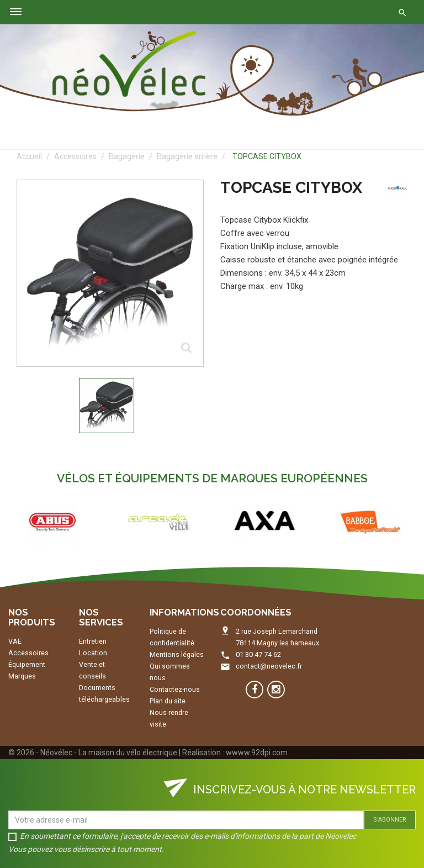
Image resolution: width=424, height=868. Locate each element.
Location (93, 653)
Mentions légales (177, 654)
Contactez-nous (175, 689)
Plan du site (168, 701)
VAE (15, 641)
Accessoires (28, 653)
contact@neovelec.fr (269, 666)
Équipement (27, 664)
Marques (22, 676)
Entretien (93, 641)
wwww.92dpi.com (257, 753)
